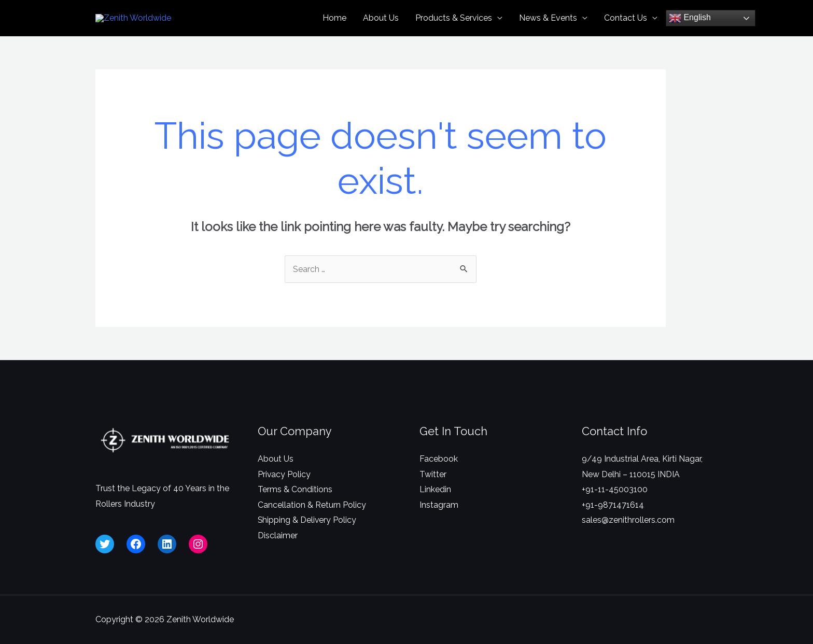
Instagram (439, 523)
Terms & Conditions (295, 507)
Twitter (433, 492)
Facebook (439, 476)
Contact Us (626, 27)
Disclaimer (278, 553)
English (690, 27)
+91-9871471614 (613, 523)
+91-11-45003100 (615, 507)
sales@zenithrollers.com (628, 538)
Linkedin (435, 507)
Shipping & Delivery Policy (307, 538)
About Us (381, 27)
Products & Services (454, 27)
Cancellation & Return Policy (312, 523)
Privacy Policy (284, 492)
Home (334, 27)
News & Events (548, 27)
